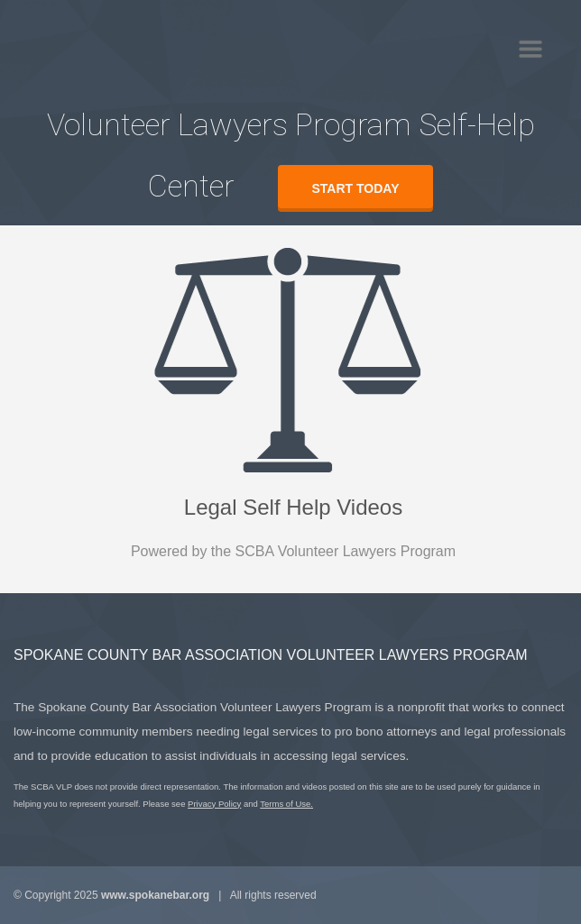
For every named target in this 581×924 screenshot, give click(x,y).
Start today (356, 188)
